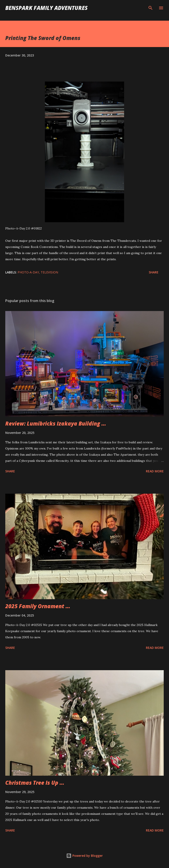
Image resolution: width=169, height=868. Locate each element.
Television (49, 272)
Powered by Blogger (84, 856)
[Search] (151, 8)
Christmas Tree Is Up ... (35, 783)
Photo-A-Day (28, 272)
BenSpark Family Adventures (46, 8)
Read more (155, 471)
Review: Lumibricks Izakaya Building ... (56, 423)
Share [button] (154, 272)
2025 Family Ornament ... (38, 606)
